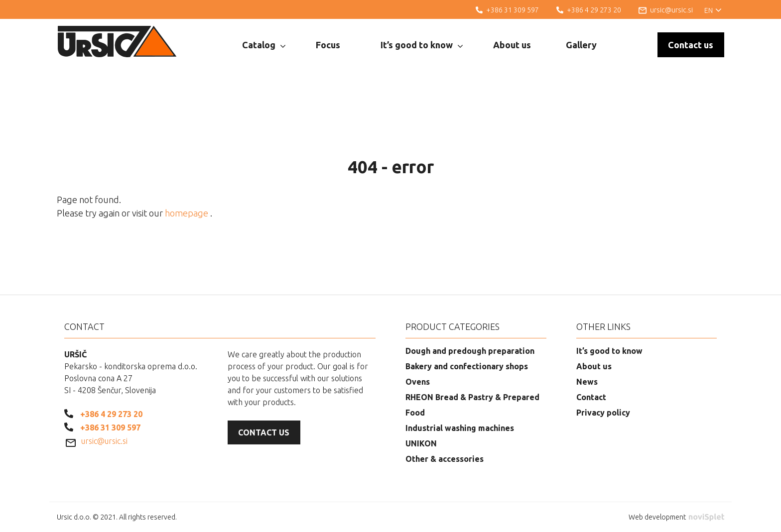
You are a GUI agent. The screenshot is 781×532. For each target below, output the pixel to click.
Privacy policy (603, 413)
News (587, 382)
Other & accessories (445, 459)
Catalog (264, 45)
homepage (188, 213)
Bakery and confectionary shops (467, 366)
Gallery (581, 45)
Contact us (691, 45)
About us (512, 45)
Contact (591, 397)
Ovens (418, 382)
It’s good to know (422, 45)
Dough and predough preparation (470, 351)
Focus (328, 45)
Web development (676, 517)
